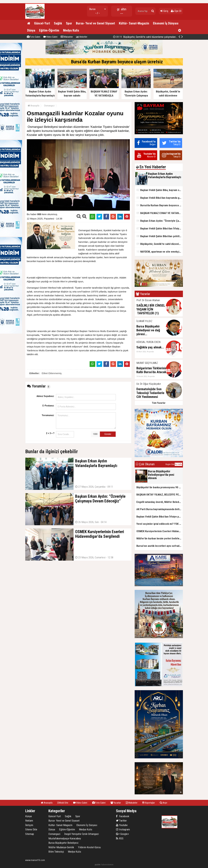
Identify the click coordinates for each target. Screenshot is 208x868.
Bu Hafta (178, 464)
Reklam (29, 821)
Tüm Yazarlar (159, 403)
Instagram (123, 829)
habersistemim (107, 865)
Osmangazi (49, 106)
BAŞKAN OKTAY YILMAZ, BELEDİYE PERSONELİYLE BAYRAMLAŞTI (160, 495)
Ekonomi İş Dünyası (166, 23)
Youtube (122, 825)
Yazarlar (116, 803)
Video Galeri (50, 37)
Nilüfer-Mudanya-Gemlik (61, 847)
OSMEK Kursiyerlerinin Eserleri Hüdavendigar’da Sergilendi (160, 531)
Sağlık (58, 23)
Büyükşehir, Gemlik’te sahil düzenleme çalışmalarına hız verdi (151, 37)
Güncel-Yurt (42, 23)
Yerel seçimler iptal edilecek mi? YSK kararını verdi (160, 524)
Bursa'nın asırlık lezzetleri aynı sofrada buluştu (160, 546)
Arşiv (163, 803)
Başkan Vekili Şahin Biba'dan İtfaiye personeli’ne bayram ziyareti (160, 228)
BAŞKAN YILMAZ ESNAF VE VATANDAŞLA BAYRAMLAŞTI (160, 213)
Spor (69, 23)
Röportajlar (149, 803)
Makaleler (67, 37)
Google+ (122, 834)
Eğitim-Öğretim (49, 30)
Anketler (82, 37)
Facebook (123, 816)
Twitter (121, 821)
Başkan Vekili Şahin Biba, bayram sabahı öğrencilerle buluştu (160, 190)
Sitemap (30, 834)
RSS (120, 838)
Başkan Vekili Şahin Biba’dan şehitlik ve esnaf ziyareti (160, 236)
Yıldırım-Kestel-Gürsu (89, 847)
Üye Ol (176, 11)
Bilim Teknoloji (56, 852)
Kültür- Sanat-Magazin (134, 23)
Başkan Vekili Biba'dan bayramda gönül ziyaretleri (160, 198)
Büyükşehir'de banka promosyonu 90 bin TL (160, 487)
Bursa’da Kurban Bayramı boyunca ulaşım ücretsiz (117, 62)
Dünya (31, 30)
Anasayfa (33, 106)
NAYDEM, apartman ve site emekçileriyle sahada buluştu (160, 252)
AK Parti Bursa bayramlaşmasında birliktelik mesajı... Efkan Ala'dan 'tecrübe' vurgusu (160, 509)
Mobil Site (63, 803)
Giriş (164, 11)
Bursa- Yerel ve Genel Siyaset (95, 23)
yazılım (98, 865)
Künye (29, 816)
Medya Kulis (71, 30)
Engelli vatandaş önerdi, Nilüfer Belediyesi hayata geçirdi (160, 502)
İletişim (29, 825)
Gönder (108, 434)
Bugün (168, 464)
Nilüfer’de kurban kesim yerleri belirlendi (160, 538)
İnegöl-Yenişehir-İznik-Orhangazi (82, 834)
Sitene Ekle (31, 829)
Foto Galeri (34, 37)
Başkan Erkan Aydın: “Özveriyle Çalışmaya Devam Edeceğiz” (160, 221)
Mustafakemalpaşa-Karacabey (65, 838)
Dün (173, 464)
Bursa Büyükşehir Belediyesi (63, 843)
